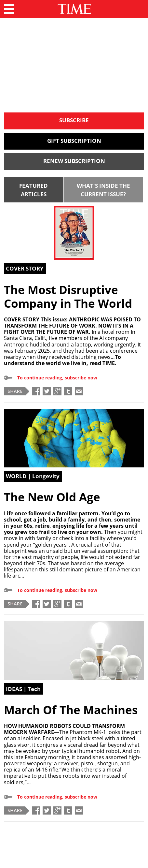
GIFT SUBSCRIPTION (74, 141)
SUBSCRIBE (74, 120)
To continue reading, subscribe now (57, 378)
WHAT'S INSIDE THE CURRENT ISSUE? (103, 190)
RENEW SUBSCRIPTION (74, 161)
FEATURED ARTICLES (34, 190)
